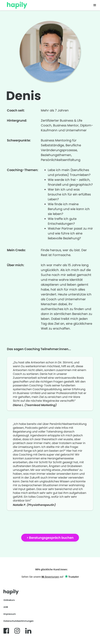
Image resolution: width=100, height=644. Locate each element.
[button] (95, 5)
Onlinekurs (9, 600)
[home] (15, 4)
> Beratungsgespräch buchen (50, 538)
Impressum (10, 614)
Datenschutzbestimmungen (19, 621)
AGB (6, 607)
